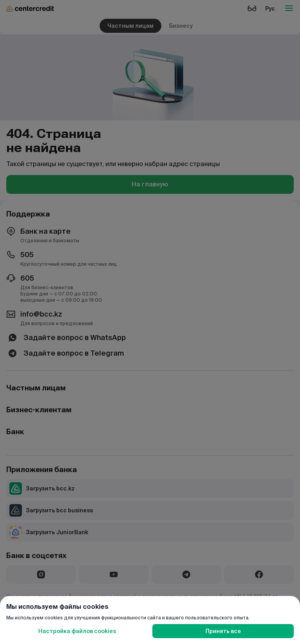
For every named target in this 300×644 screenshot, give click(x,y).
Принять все (223, 631)
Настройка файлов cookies (77, 631)
